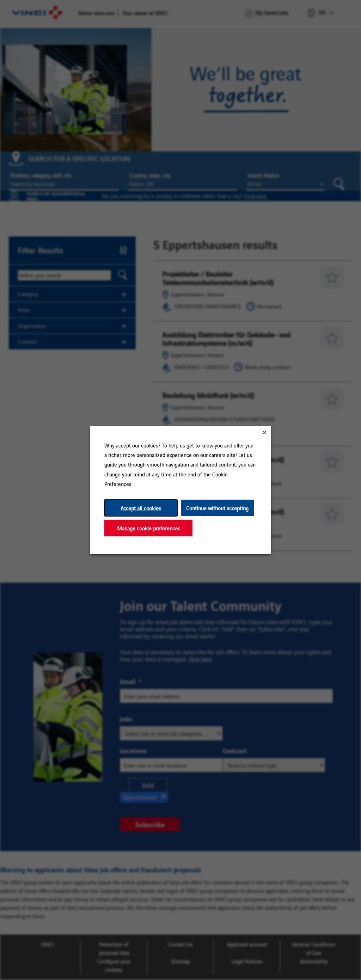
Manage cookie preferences (149, 528)
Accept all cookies (141, 508)
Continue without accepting (217, 508)
